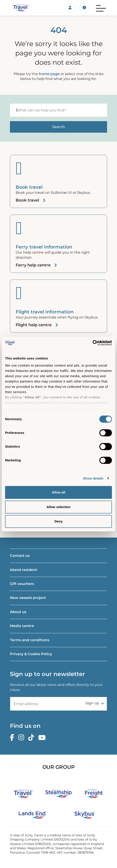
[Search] (58, 110)
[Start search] (58, 127)
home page (49, 74)
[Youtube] (43, 738)
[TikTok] (32, 738)
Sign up (92, 703)
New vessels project (28, 598)
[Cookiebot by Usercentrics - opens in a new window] (93, 343)
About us (18, 612)
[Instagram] (22, 738)
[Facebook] (13, 738)
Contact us (20, 556)
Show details (93, 478)
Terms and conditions (30, 640)
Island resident (24, 570)
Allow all (59, 492)
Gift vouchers (22, 584)
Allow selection (58, 507)
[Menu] (101, 8)
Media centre (22, 626)
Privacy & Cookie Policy (31, 654)
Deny (59, 521)
